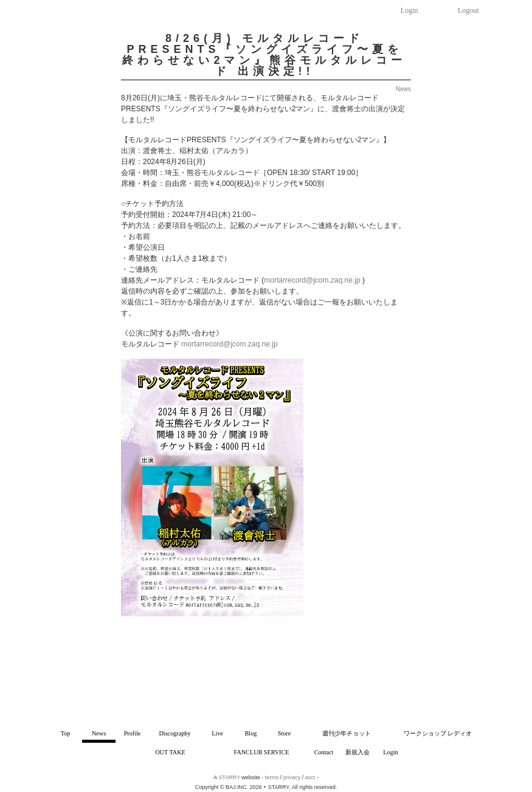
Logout (468, 10)
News (99, 733)
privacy (292, 777)
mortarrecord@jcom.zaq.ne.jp (312, 280)
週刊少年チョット (347, 733)
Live (217, 733)
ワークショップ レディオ (438, 733)
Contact (324, 752)
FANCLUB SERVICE (262, 752)
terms (272, 777)
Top (66, 733)
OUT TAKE (170, 752)
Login (409, 10)
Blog (251, 733)
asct (310, 777)
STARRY (229, 777)
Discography (174, 733)
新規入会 (358, 752)
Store (285, 733)
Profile (133, 733)
